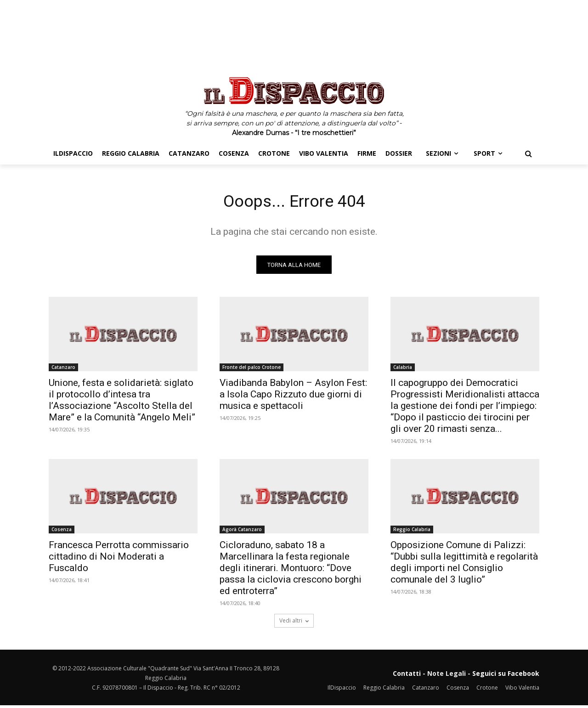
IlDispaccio (342, 690)
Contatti (407, 676)
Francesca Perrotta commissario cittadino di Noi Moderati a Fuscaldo (119, 559)
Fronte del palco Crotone (252, 370)
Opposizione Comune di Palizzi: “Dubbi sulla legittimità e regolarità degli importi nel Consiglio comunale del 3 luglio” (464, 565)
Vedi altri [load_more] (294, 623)
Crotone (487, 690)
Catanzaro (63, 370)
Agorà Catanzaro (242, 532)
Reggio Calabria (412, 532)
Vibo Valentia (522, 690)
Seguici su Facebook (506, 676)
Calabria (403, 370)
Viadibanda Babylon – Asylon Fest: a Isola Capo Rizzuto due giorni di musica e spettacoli (293, 397)
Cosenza (62, 532)
